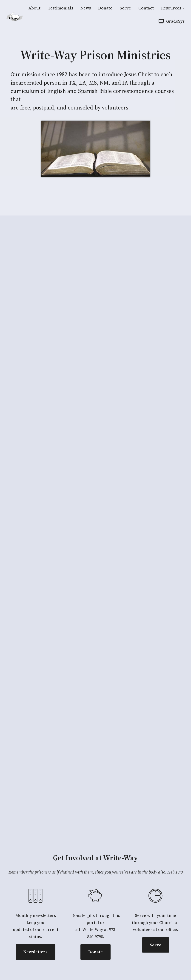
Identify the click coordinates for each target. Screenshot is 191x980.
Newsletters (36, 952)
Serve (156, 945)
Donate (95, 952)
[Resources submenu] (184, 8)
